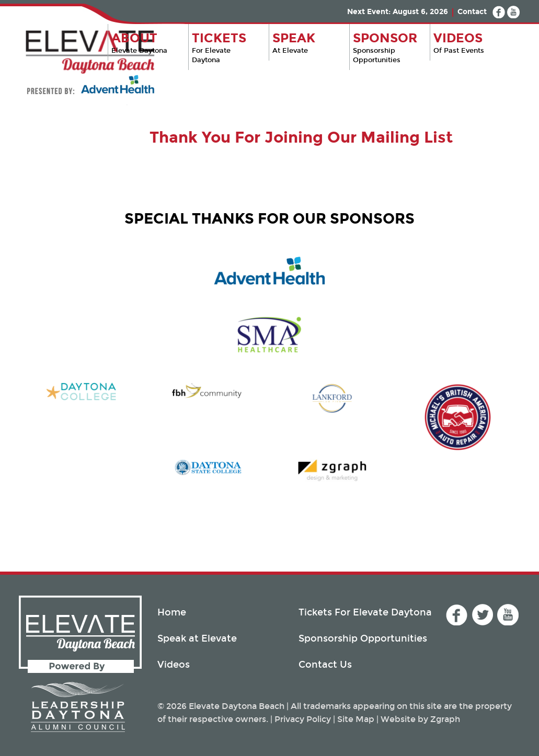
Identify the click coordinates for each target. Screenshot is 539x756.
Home (172, 612)
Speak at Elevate (197, 638)
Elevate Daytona (146, 43)
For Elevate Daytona (226, 47)
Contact (472, 12)
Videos (174, 665)
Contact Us (325, 665)
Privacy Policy (303, 719)
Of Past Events (469, 43)
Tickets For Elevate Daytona (365, 612)
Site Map (356, 719)
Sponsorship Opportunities (387, 47)
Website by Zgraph (420, 719)
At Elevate (307, 43)
